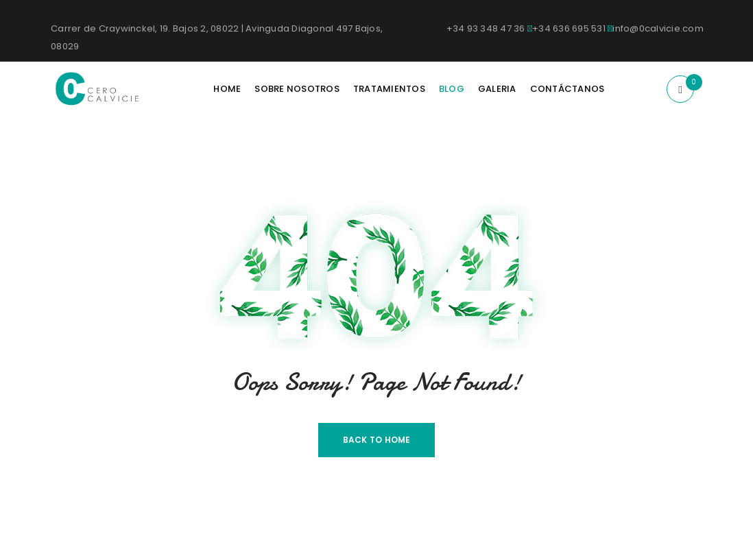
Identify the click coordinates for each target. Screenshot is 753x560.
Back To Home (377, 440)
